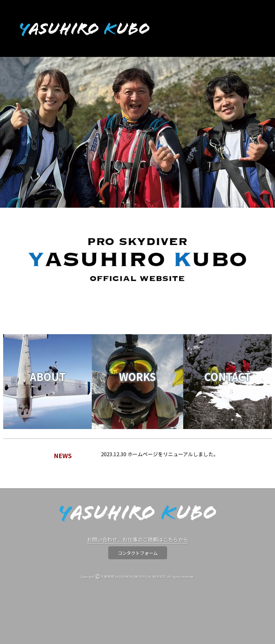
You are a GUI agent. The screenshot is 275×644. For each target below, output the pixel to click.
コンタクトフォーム (138, 553)
